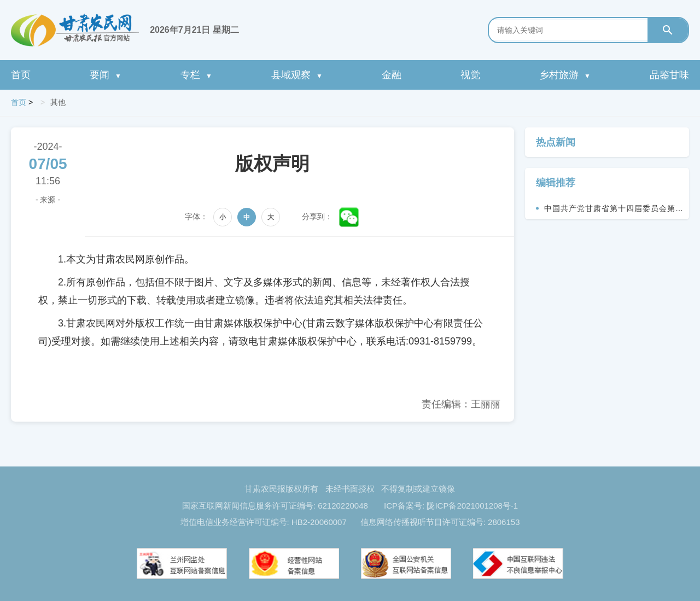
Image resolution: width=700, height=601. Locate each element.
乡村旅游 (565, 75)
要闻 (106, 75)
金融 (392, 75)
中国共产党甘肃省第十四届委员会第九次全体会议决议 (614, 212)
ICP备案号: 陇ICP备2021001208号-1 (451, 506)
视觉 (470, 75)
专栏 (196, 75)
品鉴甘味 (669, 75)
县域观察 (297, 75)
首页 (21, 75)
